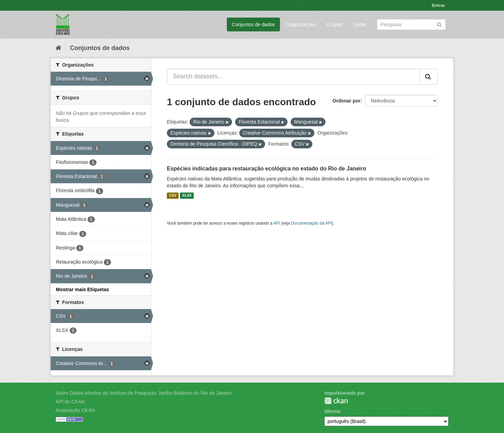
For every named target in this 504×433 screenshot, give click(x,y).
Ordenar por (347, 101)
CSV (173, 196)
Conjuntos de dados (254, 24)
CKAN (336, 401)
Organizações (301, 24)
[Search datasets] (411, 24)
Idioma (332, 411)
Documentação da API (311, 223)
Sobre (360, 24)
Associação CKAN (75, 410)
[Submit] (439, 24)
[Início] (58, 48)
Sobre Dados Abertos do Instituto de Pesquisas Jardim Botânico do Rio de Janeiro (144, 393)
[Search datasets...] (293, 77)
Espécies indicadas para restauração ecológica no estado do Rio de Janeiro (266, 169)
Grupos (335, 24)
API (277, 223)
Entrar (439, 5)
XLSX (187, 196)
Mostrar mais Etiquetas (82, 289)
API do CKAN (70, 402)
